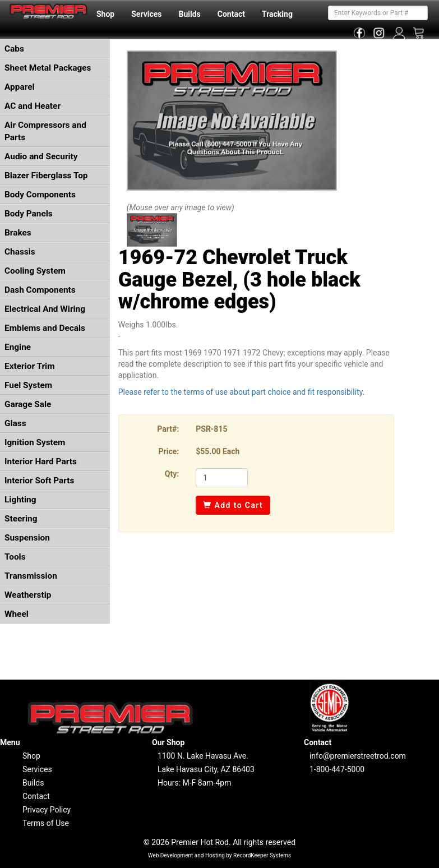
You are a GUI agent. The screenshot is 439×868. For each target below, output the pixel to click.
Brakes (18, 233)
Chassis (20, 252)
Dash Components (40, 290)
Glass (15, 423)
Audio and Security (41, 156)
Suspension (27, 538)
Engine (18, 347)
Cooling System (35, 271)
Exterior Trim (30, 366)
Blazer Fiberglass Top (46, 176)
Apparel (20, 87)
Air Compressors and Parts (45, 131)
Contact (231, 14)
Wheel (17, 614)
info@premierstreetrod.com (358, 756)
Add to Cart (233, 505)
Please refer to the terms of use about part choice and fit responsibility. (242, 392)
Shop (105, 14)
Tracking (277, 14)
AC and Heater (33, 106)
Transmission (31, 576)
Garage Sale (28, 404)
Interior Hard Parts (41, 461)
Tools (15, 557)
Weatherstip (28, 595)
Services (146, 14)
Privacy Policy (47, 810)
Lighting (20, 500)
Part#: (168, 429)
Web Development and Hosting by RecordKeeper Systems (220, 855)
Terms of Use (46, 823)
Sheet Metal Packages (48, 68)
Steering (21, 519)
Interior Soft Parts (39, 481)
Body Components (40, 195)
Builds (190, 14)
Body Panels (29, 214)
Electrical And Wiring (45, 309)
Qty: (172, 474)
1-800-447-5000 (337, 769)
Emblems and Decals (45, 328)
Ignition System (35, 442)
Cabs (14, 49)
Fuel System (28, 385)
